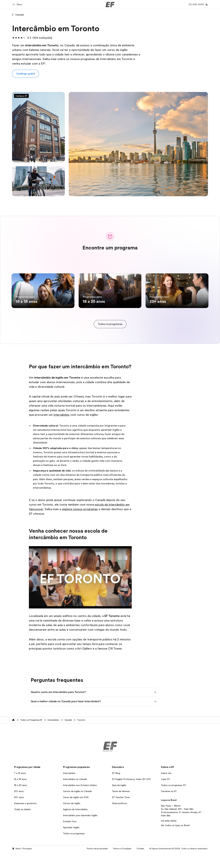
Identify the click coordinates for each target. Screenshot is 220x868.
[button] (18, 4)
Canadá (20, 15)
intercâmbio (62, 431)
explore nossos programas (80, 525)
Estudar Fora (70, 837)
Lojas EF (165, 795)
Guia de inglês (119, 801)
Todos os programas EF (173, 801)
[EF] (110, 5)
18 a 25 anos (21, 801)
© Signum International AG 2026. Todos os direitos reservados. (179, 865)
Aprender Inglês (71, 843)
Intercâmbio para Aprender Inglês (80, 831)
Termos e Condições (122, 865)
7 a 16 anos (20, 789)
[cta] (110, 340)
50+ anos (19, 813)
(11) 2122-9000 (169, 837)
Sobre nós (166, 789)
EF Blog (116, 789)
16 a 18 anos (20, 795)
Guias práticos (119, 819)
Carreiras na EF (169, 807)
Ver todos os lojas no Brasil (175, 841)
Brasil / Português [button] (22, 865)
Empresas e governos (25, 819)
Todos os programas (74, 849)
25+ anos (19, 807)
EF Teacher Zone (121, 813)
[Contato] (198, 4)
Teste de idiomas (121, 807)
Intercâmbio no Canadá (75, 795)
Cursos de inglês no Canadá (77, 807)
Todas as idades (22, 825)
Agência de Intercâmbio (75, 825)
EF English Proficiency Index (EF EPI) (131, 795)
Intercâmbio (69, 789)
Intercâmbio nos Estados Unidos (80, 801)
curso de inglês (117, 50)
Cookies (140, 865)
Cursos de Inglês (72, 819)
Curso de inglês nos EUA (76, 813)
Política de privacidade (97, 865)
